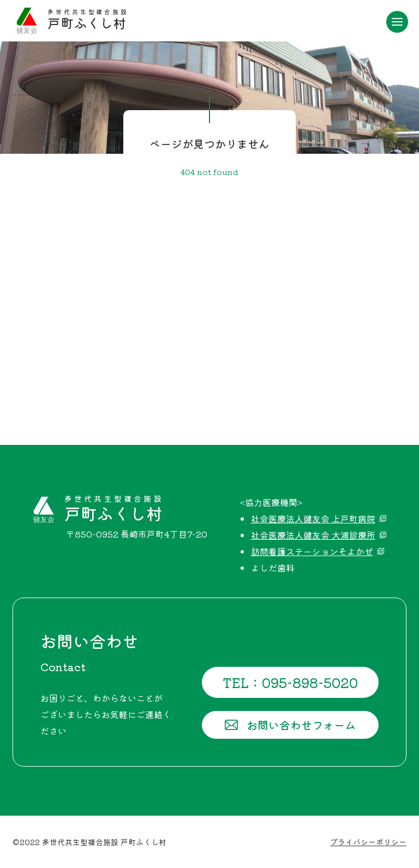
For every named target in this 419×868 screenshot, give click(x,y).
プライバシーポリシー (368, 842)
